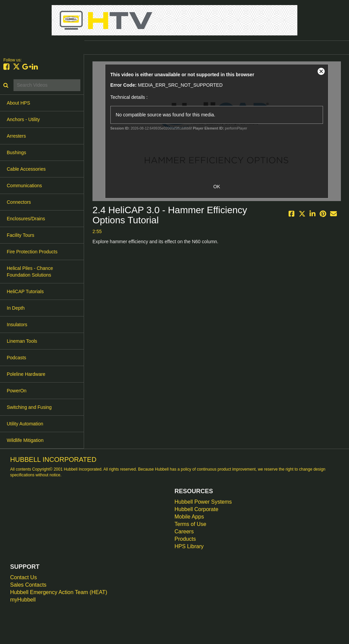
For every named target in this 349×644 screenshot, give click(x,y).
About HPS (18, 103)
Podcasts (17, 358)
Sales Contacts (28, 585)
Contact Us (23, 577)
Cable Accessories (26, 169)
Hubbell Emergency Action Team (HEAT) (59, 592)
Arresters (16, 136)
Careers (184, 531)
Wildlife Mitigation (25, 440)
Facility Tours (20, 235)
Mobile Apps (189, 517)
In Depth (16, 308)
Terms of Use (190, 524)
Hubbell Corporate (196, 509)
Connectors (19, 202)
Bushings (17, 152)
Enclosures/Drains (26, 219)
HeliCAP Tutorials (25, 291)
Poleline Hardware (26, 374)
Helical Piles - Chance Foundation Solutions (30, 272)
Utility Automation (25, 424)
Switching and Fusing (29, 407)
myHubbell (23, 600)
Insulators (17, 325)
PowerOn (17, 391)
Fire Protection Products (32, 252)
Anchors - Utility (23, 119)
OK (217, 187)
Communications (24, 186)
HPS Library (189, 546)
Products (185, 539)
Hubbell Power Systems (203, 502)
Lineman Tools (22, 341)
